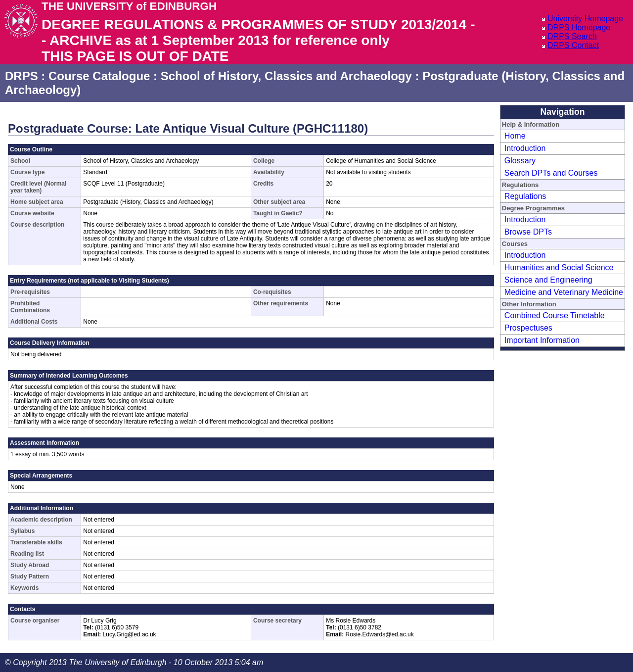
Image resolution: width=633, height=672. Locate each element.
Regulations (525, 196)
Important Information (542, 340)
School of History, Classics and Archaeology (286, 76)
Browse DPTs (528, 232)
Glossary (520, 161)
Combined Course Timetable (555, 315)
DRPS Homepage (579, 27)
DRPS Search (572, 36)
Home (515, 136)
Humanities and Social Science (559, 267)
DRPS (22, 76)
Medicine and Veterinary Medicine (564, 292)
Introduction (525, 148)
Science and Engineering (548, 280)
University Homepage (585, 19)
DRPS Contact (573, 45)
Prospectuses (528, 328)
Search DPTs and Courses (551, 173)
